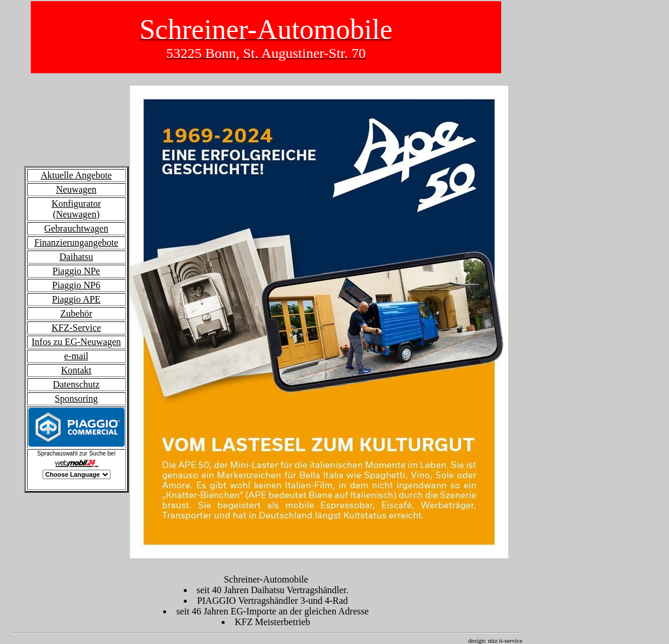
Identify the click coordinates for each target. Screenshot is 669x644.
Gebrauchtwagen (76, 228)
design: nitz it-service (500, 641)
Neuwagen (76, 189)
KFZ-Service (76, 328)
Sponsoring (77, 399)
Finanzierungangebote (76, 243)
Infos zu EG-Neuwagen (76, 342)
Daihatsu (77, 257)
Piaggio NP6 (76, 285)
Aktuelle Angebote (76, 175)
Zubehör (76, 313)
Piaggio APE (76, 299)
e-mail (77, 356)
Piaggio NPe (76, 271)
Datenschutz (76, 384)
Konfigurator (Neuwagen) (76, 209)
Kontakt (76, 370)
